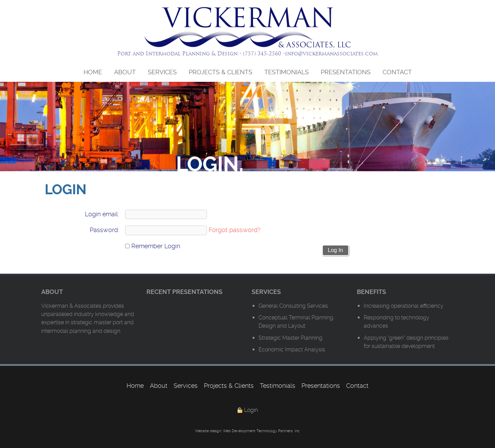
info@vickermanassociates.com (331, 53)
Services (162, 72)
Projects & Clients (221, 72)
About (125, 72)
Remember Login (153, 246)
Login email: (102, 214)
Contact (397, 72)
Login (251, 410)
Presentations (346, 72)
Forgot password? (235, 230)
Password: (104, 230)
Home (93, 72)
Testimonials (287, 72)
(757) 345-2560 (262, 53)
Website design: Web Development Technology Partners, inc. (247, 431)
